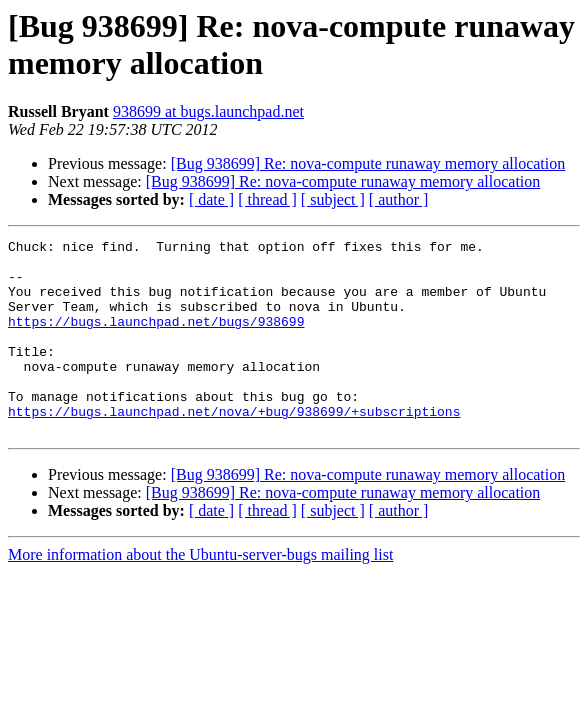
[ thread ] (267, 199)
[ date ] (211, 199)
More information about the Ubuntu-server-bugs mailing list (200, 593)
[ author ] (399, 199)
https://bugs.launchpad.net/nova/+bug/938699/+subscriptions (234, 447)
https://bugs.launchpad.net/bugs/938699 (156, 339)
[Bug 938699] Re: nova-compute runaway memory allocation (368, 163)
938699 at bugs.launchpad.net (208, 111)
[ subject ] (333, 199)
